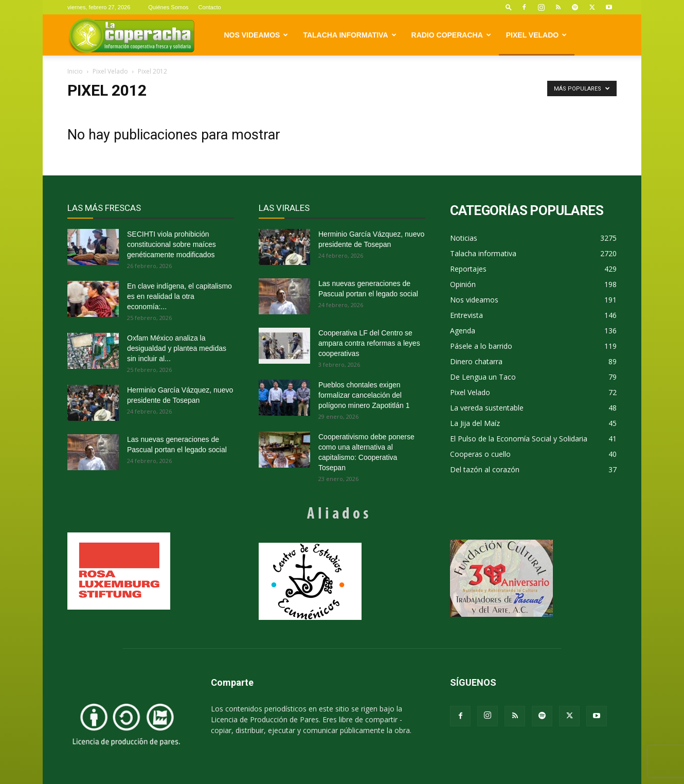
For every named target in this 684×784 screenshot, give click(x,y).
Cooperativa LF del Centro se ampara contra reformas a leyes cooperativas (369, 343)
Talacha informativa (349, 35)
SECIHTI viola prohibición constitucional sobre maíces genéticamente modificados (172, 244)
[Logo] (131, 35)
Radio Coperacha (451, 35)
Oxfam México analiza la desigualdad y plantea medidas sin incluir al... (177, 348)
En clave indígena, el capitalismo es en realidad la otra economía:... (179, 296)
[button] (509, 7)
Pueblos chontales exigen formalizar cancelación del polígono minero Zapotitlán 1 (364, 395)
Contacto (210, 7)
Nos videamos (256, 35)
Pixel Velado (536, 35)
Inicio (75, 71)
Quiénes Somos (168, 7)
